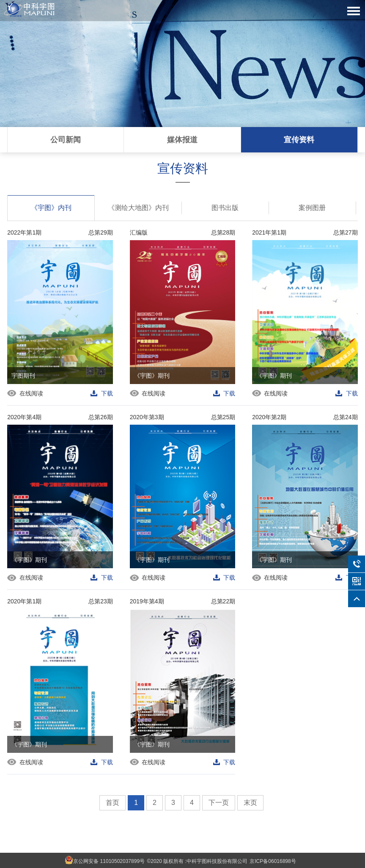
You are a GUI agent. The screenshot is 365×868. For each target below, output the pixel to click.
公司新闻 (66, 140)
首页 (113, 803)
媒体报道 (182, 140)
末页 (250, 803)
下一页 (219, 803)
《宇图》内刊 (51, 206)
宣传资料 (299, 140)
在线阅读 (32, 393)
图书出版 (225, 208)
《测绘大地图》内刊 (138, 208)
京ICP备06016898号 (273, 861)
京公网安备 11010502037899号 (105, 860)
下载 (107, 393)
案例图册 (312, 208)
